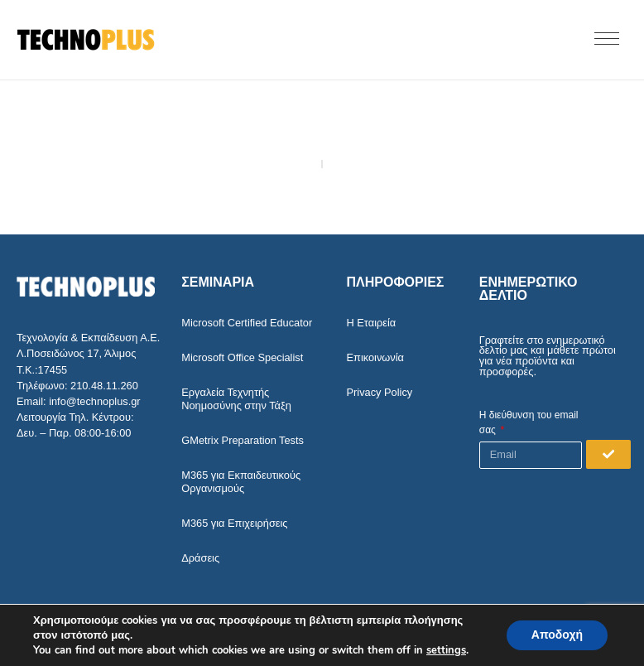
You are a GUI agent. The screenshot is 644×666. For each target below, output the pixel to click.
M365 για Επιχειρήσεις (234, 523)
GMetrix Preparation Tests (243, 440)
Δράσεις (200, 558)
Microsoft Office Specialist (242, 357)
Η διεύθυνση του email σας (529, 422)
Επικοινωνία (375, 357)
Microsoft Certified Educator (247, 323)
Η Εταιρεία (372, 323)
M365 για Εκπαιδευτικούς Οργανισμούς (241, 482)
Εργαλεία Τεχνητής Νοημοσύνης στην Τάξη (236, 399)
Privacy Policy (380, 392)
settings (446, 650)
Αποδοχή (557, 635)
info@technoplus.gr (94, 401)
